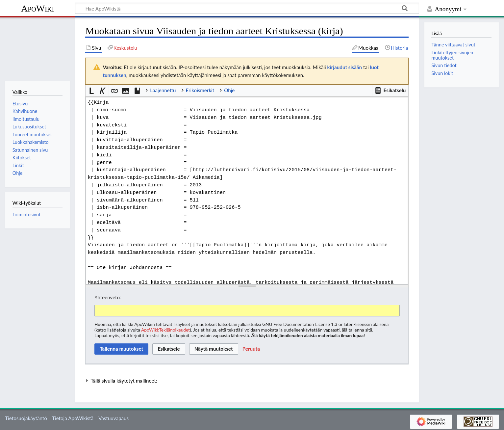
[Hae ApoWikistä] (247, 8)
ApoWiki (38, 8)
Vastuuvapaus (113, 418)
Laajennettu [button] (163, 90)
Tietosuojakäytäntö (26, 418)
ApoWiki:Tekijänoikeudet (165, 330)
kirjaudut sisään (345, 67)
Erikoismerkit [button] (200, 90)
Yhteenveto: (108, 297)
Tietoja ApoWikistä (73, 418)
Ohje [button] (229, 90)
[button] (390, 91)
